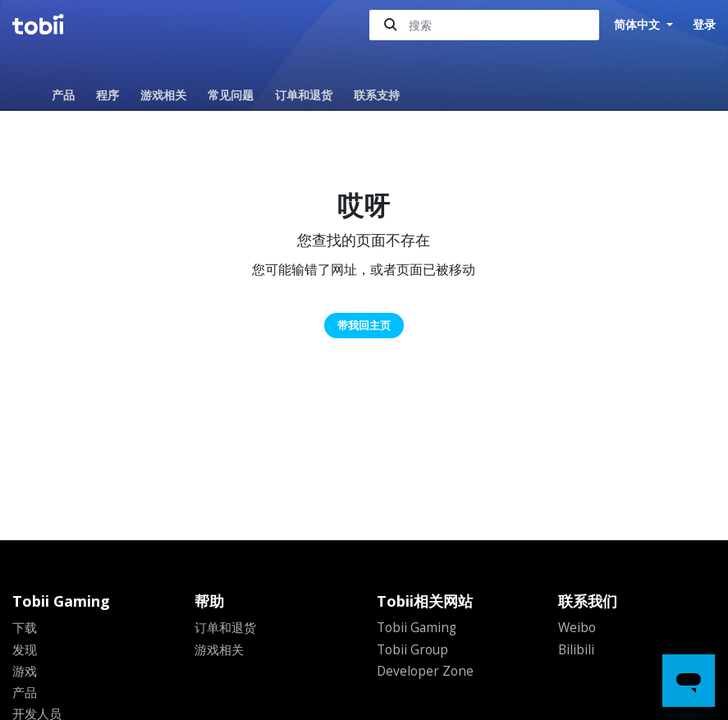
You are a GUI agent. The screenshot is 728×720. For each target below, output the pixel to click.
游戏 (25, 670)
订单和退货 (304, 95)
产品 (63, 95)
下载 (25, 627)
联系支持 (377, 95)
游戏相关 (163, 95)
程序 (108, 95)
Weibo (578, 627)
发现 (25, 649)
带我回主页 (364, 326)
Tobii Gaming (418, 627)
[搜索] (484, 25)
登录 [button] (704, 24)
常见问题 (231, 95)
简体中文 (639, 25)
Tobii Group (414, 649)
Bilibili (577, 649)
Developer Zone (426, 670)
